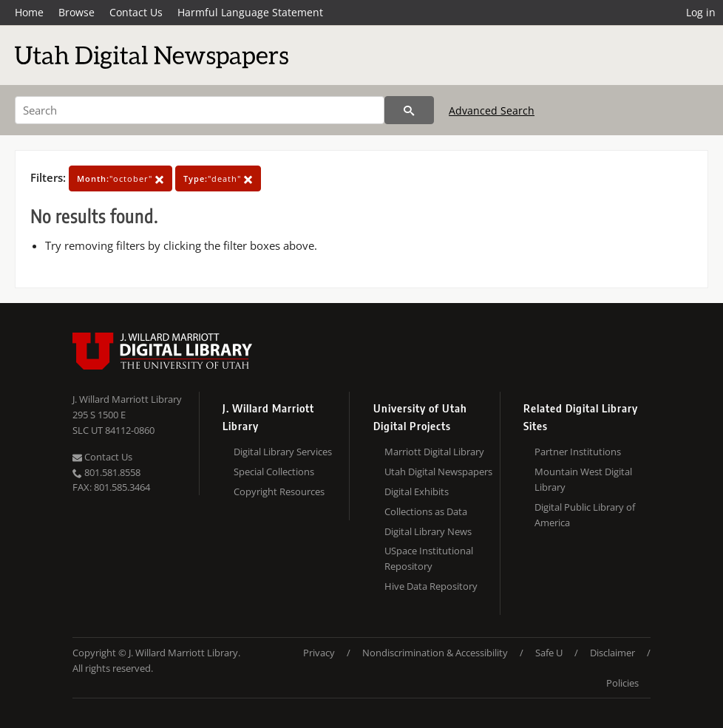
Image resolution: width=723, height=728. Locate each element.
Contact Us (136, 12)
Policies (622, 683)
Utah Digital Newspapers (438, 472)
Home (29, 12)
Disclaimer (612, 653)
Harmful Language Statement (250, 12)
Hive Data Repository (431, 586)
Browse (77, 12)
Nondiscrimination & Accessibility (435, 653)
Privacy (319, 653)
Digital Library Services (283, 452)
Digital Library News (428, 531)
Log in (701, 12)
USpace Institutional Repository (429, 558)
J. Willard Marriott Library (127, 399)
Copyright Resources (279, 491)
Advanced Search (492, 110)
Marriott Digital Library (434, 452)
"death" (218, 178)
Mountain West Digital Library (583, 479)
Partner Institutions (578, 452)
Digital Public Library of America (585, 515)
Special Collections (274, 472)
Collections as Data (426, 511)
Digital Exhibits (417, 491)
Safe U (549, 653)
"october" (120, 178)
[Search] (200, 110)
